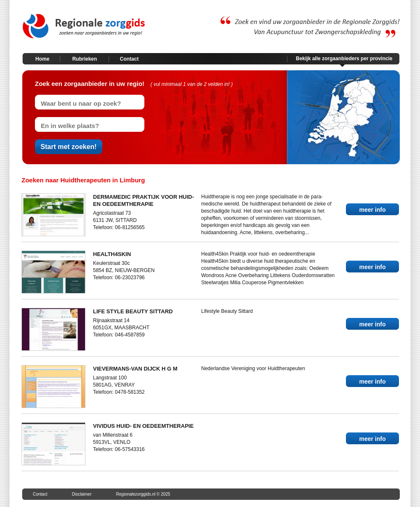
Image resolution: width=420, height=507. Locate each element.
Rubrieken (85, 59)
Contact (129, 59)
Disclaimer (82, 494)
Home (42, 59)
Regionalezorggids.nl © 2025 (143, 494)
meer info (372, 210)
